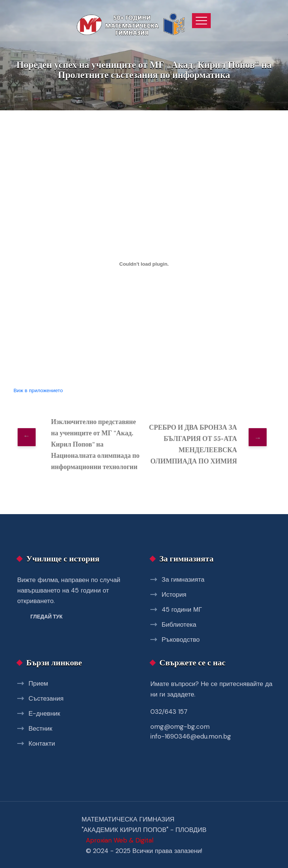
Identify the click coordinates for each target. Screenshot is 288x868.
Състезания (46, 698)
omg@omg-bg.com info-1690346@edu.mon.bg (191, 731)
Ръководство (181, 639)
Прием (38, 683)
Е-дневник (44, 713)
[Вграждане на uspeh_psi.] (144, 264)
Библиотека (179, 624)
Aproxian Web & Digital (120, 840)
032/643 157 (169, 712)
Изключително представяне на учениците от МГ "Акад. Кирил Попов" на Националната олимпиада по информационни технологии (95, 445)
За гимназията (183, 579)
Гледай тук (46, 617)
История (174, 594)
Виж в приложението (38, 390)
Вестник (40, 728)
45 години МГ (182, 609)
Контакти (42, 743)
